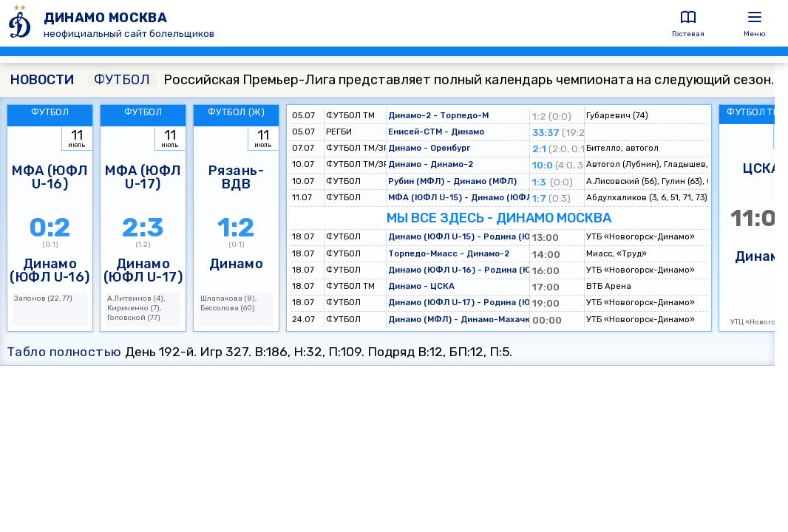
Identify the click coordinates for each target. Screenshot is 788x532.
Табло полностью (64, 352)
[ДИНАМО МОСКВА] (22, 23)
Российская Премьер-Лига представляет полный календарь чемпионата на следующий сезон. (431, 80)
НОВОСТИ (42, 80)
